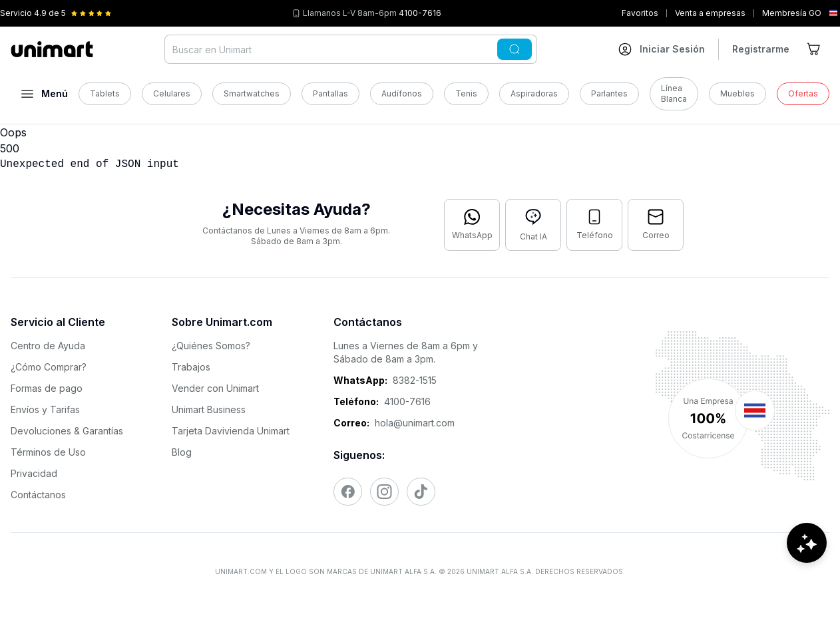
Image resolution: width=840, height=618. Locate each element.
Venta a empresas (710, 13)
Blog (182, 452)
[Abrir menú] (45, 94)
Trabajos (191, 367)
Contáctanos (38, 495)
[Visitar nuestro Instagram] (384, 492)
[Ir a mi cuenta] (662, 49)
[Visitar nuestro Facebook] (348, 492)
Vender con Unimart (215, 388)
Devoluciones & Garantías (67, 431)
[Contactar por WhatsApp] (472, 225)
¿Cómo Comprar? (49, 367)
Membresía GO (792, 13)
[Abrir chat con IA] (533, 225)
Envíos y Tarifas (45, 409)
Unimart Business (209, 409)
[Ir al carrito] (815, 49)
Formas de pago (47, 388)
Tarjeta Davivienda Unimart (231, 431)
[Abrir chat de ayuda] (807, 578)
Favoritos (640, 13)
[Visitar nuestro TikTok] (421, 492)
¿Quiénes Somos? (211, 346)
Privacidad (34, 473)
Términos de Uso (48, 452)
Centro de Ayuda (48, 346)
